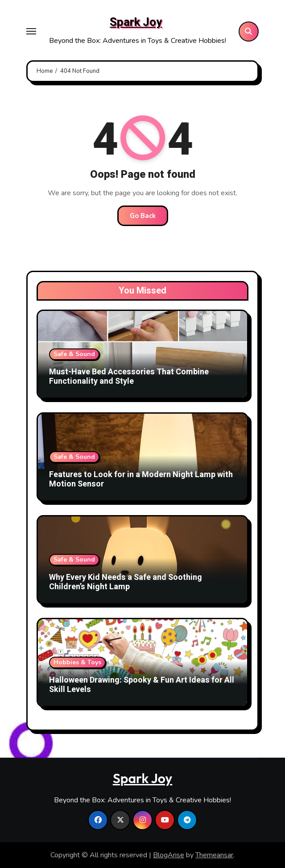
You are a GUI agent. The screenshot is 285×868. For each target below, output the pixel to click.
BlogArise (169, 855)
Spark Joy (136, 22)
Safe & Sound (74, 354)
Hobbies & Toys (77, 662)
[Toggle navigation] (31, 31)
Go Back (143, 216)
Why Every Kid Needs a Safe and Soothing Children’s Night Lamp (126, 582)
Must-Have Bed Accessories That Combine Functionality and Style (129, 377)
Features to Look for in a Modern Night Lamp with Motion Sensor (141, 480)
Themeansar (214, 855)
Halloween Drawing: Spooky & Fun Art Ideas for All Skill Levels (142, 685)
